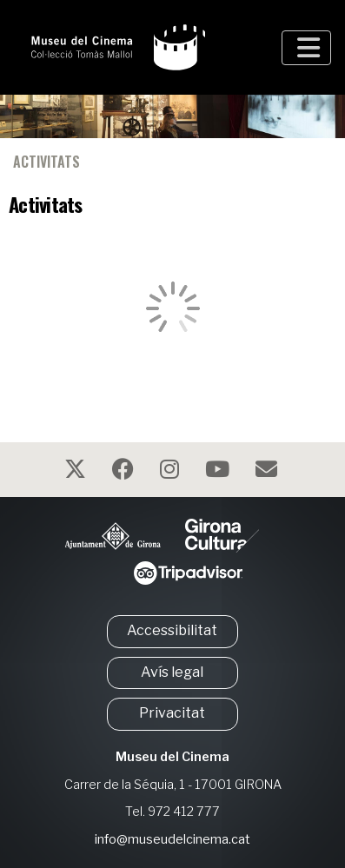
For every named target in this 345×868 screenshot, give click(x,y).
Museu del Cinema (172, 757)
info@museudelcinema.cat (172, 839)
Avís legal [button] (172, 672)
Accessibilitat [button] (172, 630)
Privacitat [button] (172, 713)
